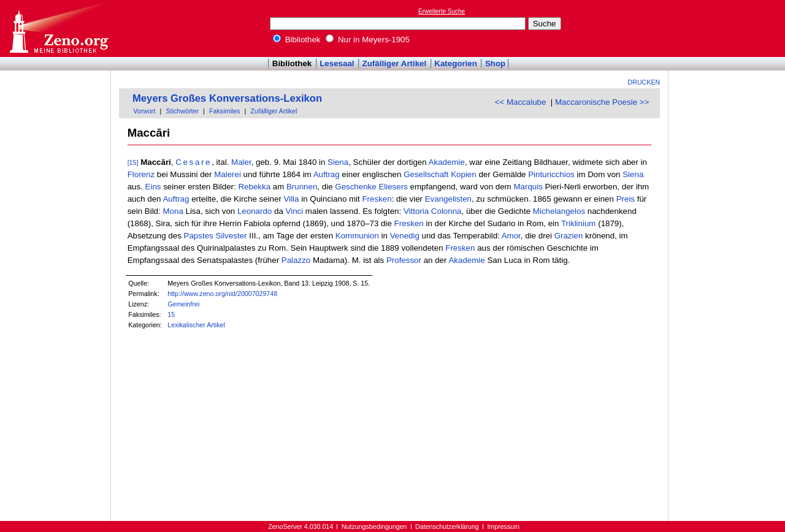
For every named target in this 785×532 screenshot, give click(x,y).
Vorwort (144, 111)
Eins (153, 187)
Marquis (528, 187)
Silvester (231, 236)
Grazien (569, 236)
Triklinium (579, 223)
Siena (338, 162)
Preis (626, 199)
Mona (173, 211)
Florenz (141, 174)
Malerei (228, 174)
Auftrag (327, 174)
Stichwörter (182, 111)
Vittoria (416, 211)
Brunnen (302, 187)
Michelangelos (559, 211)
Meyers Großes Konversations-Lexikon (227, 98)
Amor (511, 236)
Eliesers (393, 187)
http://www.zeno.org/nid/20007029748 (222, 294)
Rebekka (254, 187)
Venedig (405, 236)
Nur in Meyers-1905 (368, 40)
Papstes (199, 236)
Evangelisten (448, 199)
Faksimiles (224, 111)
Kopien (464, 174)
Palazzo (296, 260)
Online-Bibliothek (58, 28)
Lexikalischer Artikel (196, 325)
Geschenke (355, 187)
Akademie (447, 162)
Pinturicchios (551, 174)
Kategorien (456, 63)
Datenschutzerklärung (447, 526)
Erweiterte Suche (442, 11)
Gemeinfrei (183, 304)
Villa (292, 199)
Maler (241, 162)
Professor (404, 260)
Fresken (377, 199)
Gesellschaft (426, 174)
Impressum (503, 526)
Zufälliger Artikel (395, 63)
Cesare (193, 162)
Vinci (295, 211)
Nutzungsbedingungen (374, 526)
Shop (495, 63)
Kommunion (357, 236)
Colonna (446, 211)
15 (171, 314)
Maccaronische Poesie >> (602, 102)
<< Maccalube (521, 102)
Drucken (644, 82)
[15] (133, 162)
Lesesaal (337, 63)
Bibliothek (297, 40)
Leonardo (255, 211)
